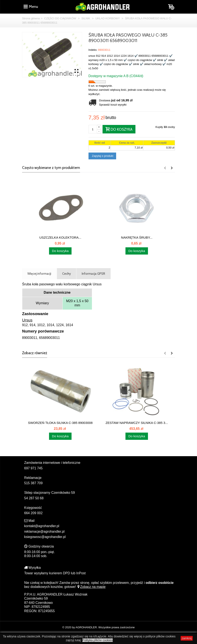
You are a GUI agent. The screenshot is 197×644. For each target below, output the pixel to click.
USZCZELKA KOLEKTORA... (60, 237)
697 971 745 (33, 468)
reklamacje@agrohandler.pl (44, 531)
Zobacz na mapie (91, 587)
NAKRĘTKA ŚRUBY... (137, 237)
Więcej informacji (39, 274)
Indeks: (93, 50)
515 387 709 (33, 483)
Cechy (67, 274)
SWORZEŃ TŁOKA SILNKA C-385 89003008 (60, 423)
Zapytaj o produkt (102, 156)
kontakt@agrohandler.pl (42, 526)
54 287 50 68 (34, 498)
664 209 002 (33, 513)
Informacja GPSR (93, 274)
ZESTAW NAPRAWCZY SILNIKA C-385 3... (137, 423)
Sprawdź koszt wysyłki (113, 105)
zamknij (187, 638)
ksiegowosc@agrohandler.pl (45, 537)
